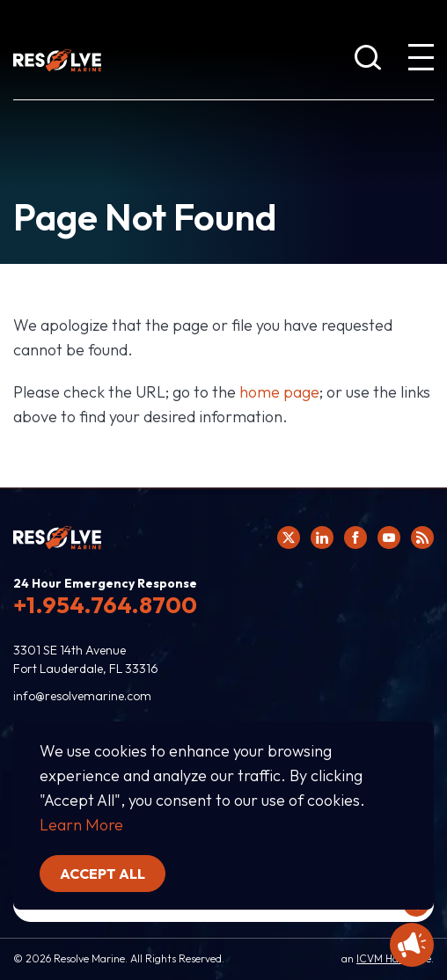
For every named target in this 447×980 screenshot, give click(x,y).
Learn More (81, 825)
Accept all (103, 874)
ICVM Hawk (384, 958)
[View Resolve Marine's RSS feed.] (422, 538)
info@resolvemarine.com (82, 696)
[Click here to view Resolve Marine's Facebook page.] (355, 538)
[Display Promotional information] (412, 945)
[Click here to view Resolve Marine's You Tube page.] (389, 538)
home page (279, 392)
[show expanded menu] (421, 61)
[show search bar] (368, 61)
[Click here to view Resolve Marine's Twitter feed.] (289, 538)
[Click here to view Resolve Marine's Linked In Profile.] (322, 538)
